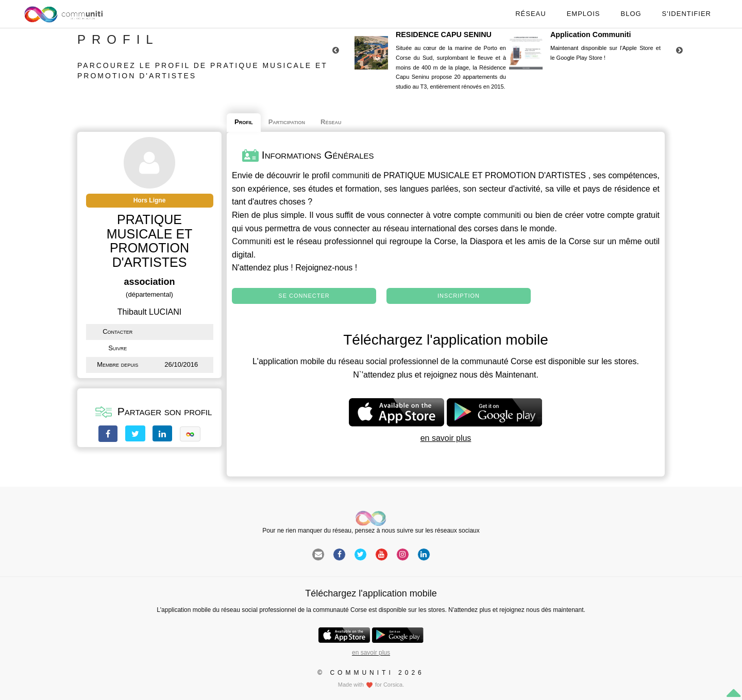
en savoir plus (446, 438)
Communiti (251, 241)
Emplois (584, 14)
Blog (631, 14)
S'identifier (687, 14)
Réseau (530, 14)
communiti (351, 175)
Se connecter (304, 296)
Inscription (459, 296)
